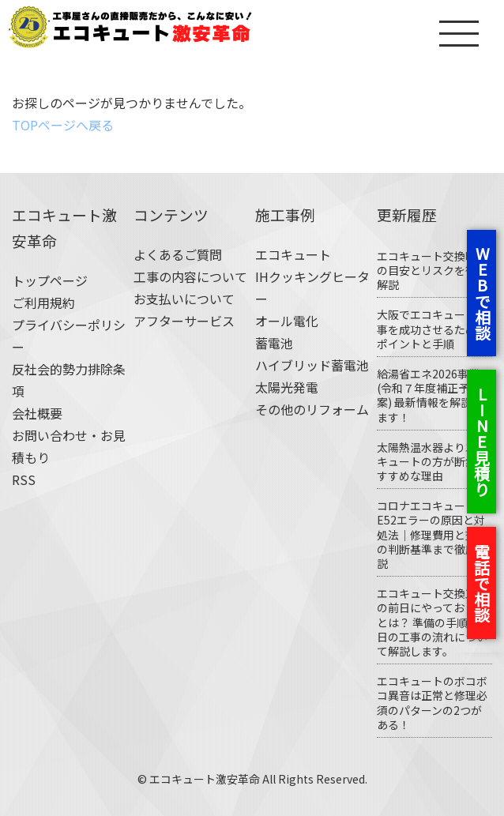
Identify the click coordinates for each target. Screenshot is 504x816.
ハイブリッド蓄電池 (312, 365)
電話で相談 (481, 583)
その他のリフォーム (312, 409)
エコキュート (293, 254)
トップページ (50, 280)
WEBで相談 (482, 293)
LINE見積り (481, 442)
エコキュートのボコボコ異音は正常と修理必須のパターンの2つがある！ (432, 703)
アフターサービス (184, 321)
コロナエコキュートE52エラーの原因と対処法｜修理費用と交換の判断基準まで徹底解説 (432, 534)
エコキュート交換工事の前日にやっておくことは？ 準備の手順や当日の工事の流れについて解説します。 (433, 622)
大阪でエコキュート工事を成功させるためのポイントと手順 (432, 329)
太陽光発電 (287, 387)
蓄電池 (274, 343)
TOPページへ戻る (63, 125)
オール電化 (287, 321)
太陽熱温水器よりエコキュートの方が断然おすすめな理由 (432, 461)
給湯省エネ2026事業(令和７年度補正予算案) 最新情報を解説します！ (430, 395)
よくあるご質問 (178, 254)
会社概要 (37, 413)
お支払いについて (184, 299)
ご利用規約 (43, 303)
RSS (24, 479)
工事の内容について (190, 276)
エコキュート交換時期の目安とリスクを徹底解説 (432, 270)
